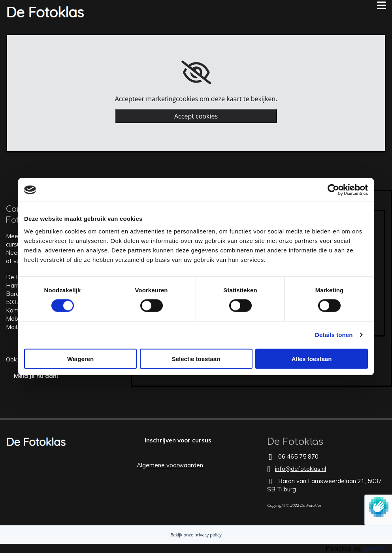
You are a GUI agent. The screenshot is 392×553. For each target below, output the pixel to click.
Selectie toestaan (196, 358)
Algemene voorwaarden (170, 465)
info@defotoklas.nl (301, 469)
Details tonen (334, 335)
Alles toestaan (312, 358)
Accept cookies (196, 116)
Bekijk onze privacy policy (196, 535)
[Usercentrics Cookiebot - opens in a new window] (333, 190)
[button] (261, 6)
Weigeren (80, 358)
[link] (196, 73)
